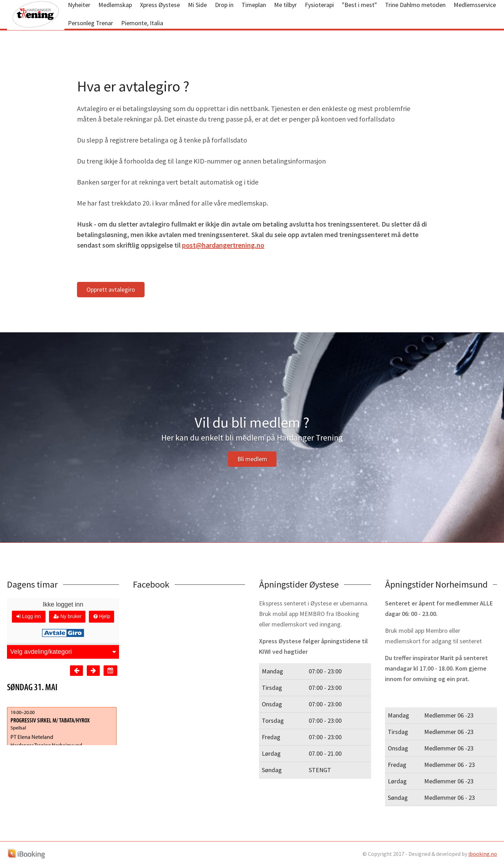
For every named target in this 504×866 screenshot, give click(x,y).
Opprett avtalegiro (111, 289)
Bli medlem (252, 459)
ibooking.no (483, 854)
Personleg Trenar (90, 23)
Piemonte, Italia (142, 23)
